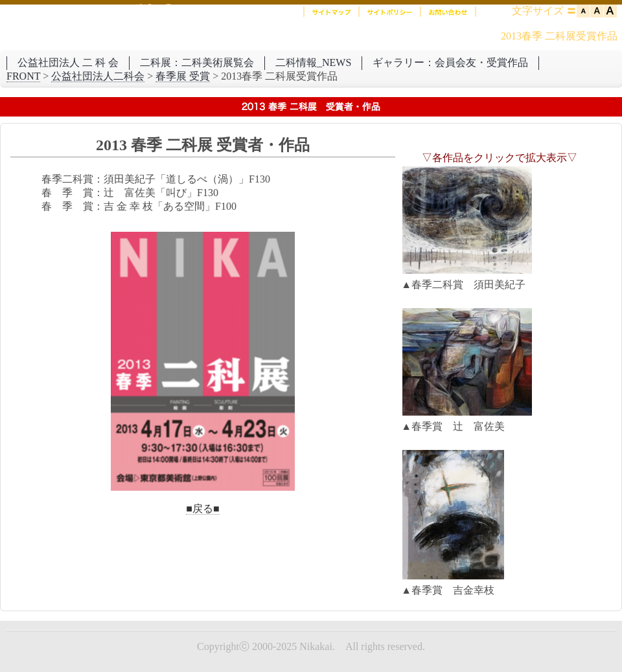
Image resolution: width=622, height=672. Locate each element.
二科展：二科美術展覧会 (197, 62)
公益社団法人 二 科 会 (68, 62)
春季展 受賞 (183, 76)
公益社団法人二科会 (98, 76)
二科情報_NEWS (313, 62)
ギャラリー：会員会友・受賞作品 (450, 62)
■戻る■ (202, 509)
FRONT (23, 76)
